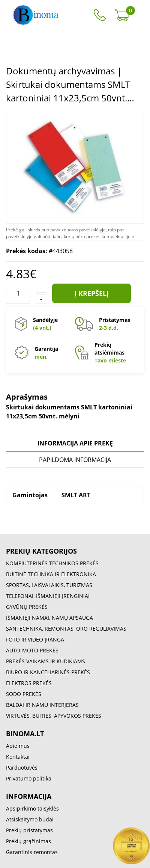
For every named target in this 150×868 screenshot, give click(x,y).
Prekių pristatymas (29, 830)
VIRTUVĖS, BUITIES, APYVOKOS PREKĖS (54, 716)
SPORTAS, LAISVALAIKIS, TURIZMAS (49, 585)
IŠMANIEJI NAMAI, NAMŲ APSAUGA (49, 618)
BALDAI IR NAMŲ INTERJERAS (42, 705)
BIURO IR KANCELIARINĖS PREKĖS (48, 672)
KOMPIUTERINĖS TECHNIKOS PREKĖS (52, 563)
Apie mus (18, 746)
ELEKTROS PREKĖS (29, 683)
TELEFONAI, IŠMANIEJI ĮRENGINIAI (48, 596)
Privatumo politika (29, 778)
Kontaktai (18, 757)
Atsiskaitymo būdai (30, 819)
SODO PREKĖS (24, 694)
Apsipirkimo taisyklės (32, 808)
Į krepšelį (91, 293)
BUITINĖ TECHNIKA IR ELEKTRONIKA (51, 574)
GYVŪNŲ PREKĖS (27, 607)
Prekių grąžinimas (28, 841)
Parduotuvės (22, 768)
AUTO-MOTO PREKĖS (32, 650)
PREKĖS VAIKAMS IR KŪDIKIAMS (46, 661)
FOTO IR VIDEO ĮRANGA (35, 639)
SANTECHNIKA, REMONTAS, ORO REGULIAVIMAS (66, 629)
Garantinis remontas (32, 852)
